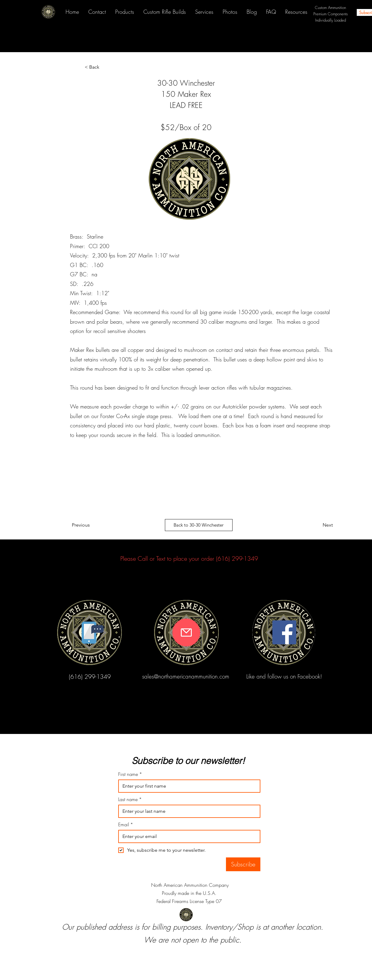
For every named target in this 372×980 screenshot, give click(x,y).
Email (126, 824)
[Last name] (187, 811)
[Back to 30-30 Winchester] (199, 525)
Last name (130, 799)
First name (130, 774)
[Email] (187, 836)
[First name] (187, 786)
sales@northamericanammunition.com (186, 676)
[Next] (318, 525)
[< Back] (104, 67)
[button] (296, 12)
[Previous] (83, 525)
